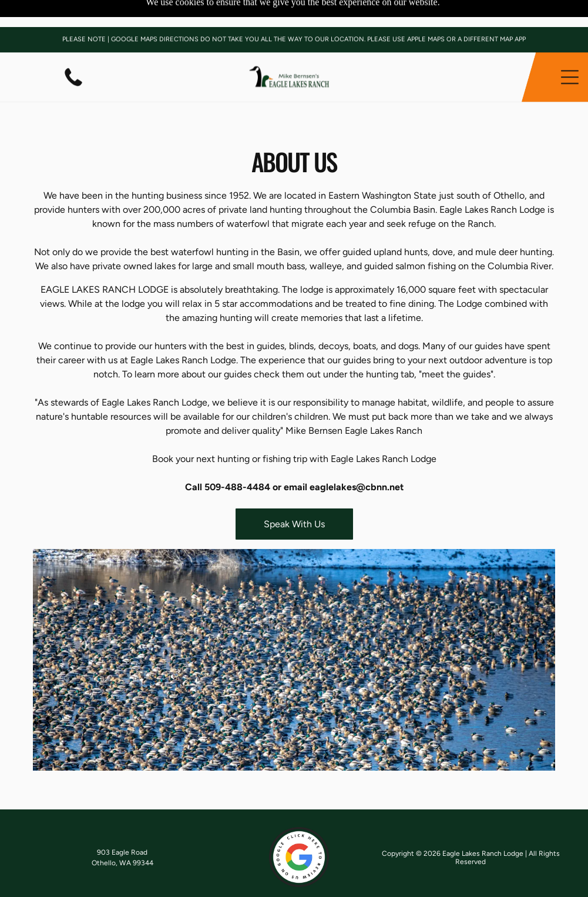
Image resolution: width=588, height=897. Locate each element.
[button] (570, 50)
